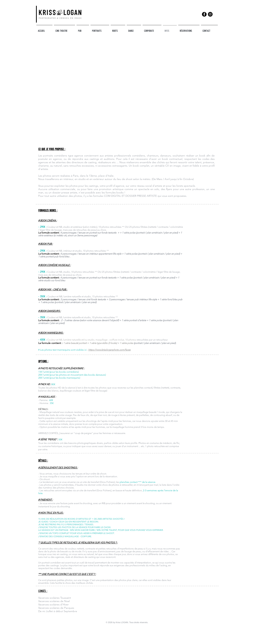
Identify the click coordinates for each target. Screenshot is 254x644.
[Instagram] (210, 14)
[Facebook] (204, 14)
